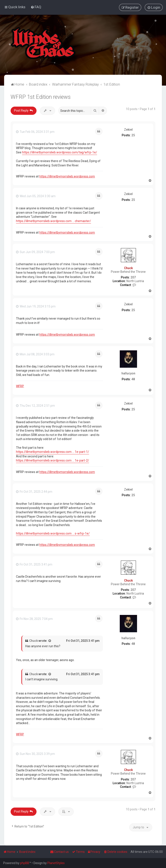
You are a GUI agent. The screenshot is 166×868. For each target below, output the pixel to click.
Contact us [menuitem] (59, 852)
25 (133, 135)
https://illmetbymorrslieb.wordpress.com (67, 176)
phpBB (25, 863)
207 (133, 277)
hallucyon (128, 373)
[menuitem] (36, 7)
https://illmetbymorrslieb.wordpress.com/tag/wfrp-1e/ (60, 152)
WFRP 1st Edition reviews (41, 97)
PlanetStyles (56, 863)
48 (133, 379)
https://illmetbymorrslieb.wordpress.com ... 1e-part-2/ (53, 460)
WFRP (20, 386)
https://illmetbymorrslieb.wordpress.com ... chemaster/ (53, 221)
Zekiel (128, 129)
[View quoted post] (50, 641)
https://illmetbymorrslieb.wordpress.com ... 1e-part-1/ (53, 452)
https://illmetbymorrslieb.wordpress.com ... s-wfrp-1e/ (53, 533)
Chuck (128, 268)
